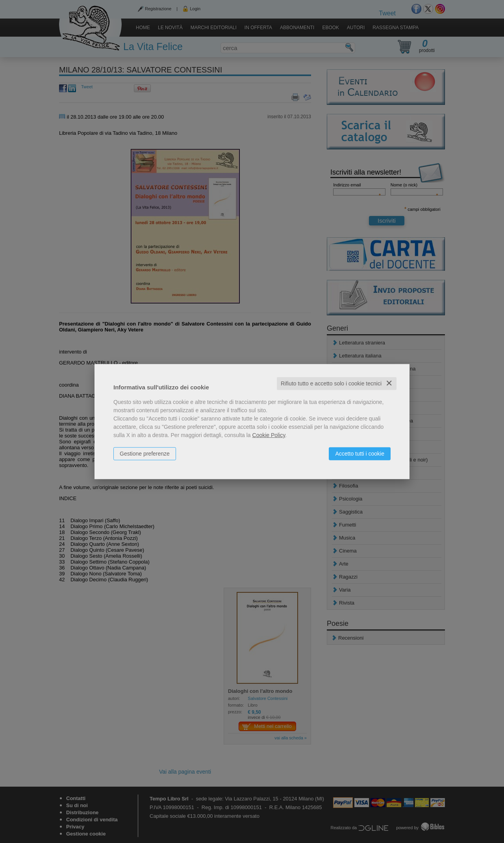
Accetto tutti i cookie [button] (360, 454)
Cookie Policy (269, 435)
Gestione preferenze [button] (145, 454)
